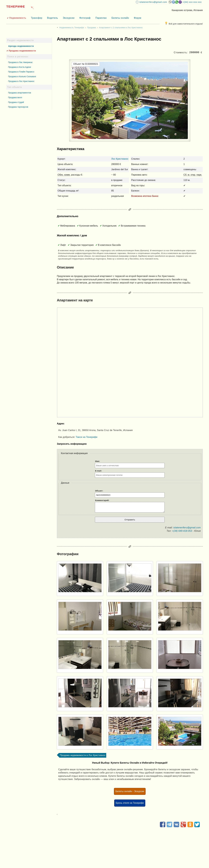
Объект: (99, 491)
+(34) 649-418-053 (182, 531)
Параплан (101, 18)
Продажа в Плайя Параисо (21, 72)
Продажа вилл (15, 97)
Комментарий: (102, 500)
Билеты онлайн (120, 18)
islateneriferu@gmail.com (153, 2)
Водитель (53, 18)
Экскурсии (69, 18)
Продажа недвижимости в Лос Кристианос (83, 755)
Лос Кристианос (120, 159)
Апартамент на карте (75, 300)
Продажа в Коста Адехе (19, 67)
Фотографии (68, 554)
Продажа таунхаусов (18, 107)
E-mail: (99, 471)
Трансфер (37, 18)
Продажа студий (16, 102)
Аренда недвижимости (21, 46)
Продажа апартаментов (19, 93)
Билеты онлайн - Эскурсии (130, 791)
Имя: (98, 461)
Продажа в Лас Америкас (20, 62)
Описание (65, 267)
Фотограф (85, 18)
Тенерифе (16, 6)
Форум (138, 18)
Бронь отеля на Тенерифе (130, 803)
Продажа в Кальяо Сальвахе (22, 76)
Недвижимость (18, 18)
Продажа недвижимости (22, 51)
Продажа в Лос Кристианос (21, 81)
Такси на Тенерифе (87, 437)
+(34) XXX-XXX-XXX (192, 2)
